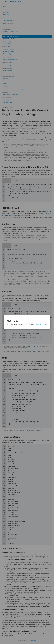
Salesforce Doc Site (41, 324)
